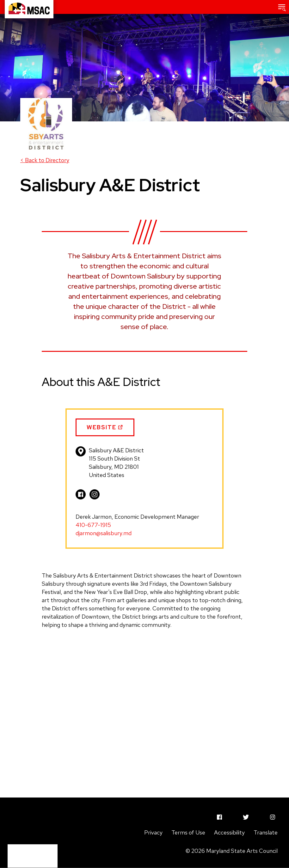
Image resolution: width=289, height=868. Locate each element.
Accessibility (229, 832)
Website (105, 430)
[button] (282, 7)
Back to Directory (45, 160)
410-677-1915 (93, 525)
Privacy (153, 832)
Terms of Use (188, 832)
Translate (266, 832)
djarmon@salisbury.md (104, 533)
